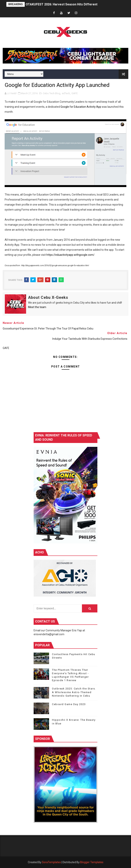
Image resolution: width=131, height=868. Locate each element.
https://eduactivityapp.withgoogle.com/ (70, 255)
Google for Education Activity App (81, 107)
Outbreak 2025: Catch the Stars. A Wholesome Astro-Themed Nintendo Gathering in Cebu (74, 692)
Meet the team (37, 307)
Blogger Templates (92, 862)
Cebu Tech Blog (52, 93)
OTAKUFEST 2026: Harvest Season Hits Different (62, 4)
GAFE (75, 93)
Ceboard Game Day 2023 (69, 704)
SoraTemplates (51, 862)
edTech (66, 93)
